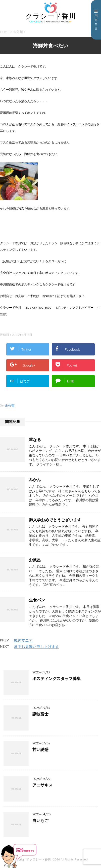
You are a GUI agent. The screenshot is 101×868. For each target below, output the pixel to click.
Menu (96, 20)
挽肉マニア (23, 640)
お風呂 (35, 560)
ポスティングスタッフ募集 (57, 678)
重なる (35, 440)
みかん (35, 480)
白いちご (40, 820)
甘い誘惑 (40, 749)
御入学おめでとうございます (55, 520)
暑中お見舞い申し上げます (36, 647)
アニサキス (42, 785)
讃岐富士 (40, 714)
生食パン (37, 600)
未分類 (10, 406)
